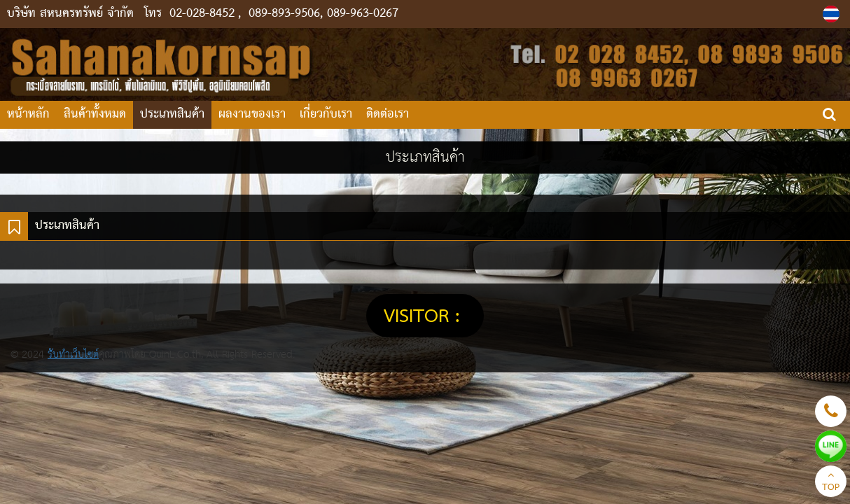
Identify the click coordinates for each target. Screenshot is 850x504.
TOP (831, 483)
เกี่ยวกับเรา (326, 114)
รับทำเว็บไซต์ (73, 355)
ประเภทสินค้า (172, 114)
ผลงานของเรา (252, 114)
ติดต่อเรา (388, 114)
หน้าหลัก (28, 114)
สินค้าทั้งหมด (95, 114)
